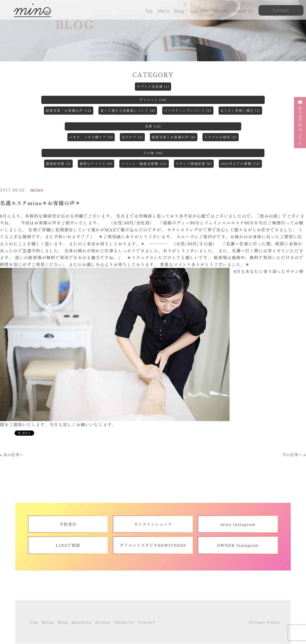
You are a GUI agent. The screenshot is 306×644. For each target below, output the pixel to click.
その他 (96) (153, 153)
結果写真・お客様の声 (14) (69, 110)
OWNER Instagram (238, 545)
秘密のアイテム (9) (96, 164)
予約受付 (68, 524)
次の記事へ (292, 455)
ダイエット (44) (153, 100)
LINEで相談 (68, 545)
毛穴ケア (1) (132, 137)
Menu (164, 11)
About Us (244, 11)
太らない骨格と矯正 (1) (240, 110)
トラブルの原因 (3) (221, 137)
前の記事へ (14, 455)
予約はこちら (300, 123)
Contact (147, 622)
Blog (179, 11)
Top (149, 11)
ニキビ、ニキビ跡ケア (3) (91, 137)
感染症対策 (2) (59, 164)
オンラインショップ (153, 524)
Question (199, 11)
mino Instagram (238, 524)
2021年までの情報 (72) (240, 164)
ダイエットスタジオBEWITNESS (153, 545)
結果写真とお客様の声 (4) (174, 137)
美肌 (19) (153, 126)
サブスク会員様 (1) (153, 86)
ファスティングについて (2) (188, 110)
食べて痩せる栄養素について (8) (128, 110)
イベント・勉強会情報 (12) (144, 164)
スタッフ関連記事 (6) (194, 164)
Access (221, 11)
